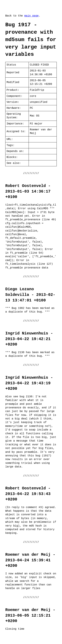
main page (31, 16)
